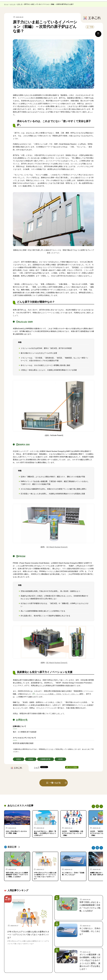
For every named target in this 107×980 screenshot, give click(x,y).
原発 (19, 759)
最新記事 (12, 847)
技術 (31, 759)
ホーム (6, 4)
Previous (93, 806)
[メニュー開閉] (98, 34)
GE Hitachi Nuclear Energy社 (57, 547)
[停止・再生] (97, 806)
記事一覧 (20, 4)
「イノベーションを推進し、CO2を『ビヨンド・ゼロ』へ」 (57, 694)
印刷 (91, 27)
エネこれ (13, 4)
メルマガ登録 (73, 767)
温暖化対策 (46, 759)
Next (101, 806)
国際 (61, 759)
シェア (37, 767)
